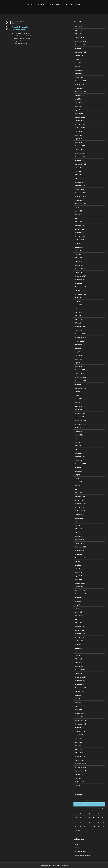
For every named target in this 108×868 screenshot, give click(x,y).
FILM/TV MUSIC (40, 4)
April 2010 (79, 662)
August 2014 (79, 475)
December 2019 (81, 276)
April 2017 (79, 363)
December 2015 (81, 420)
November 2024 (81, 84)
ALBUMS (66, 4)
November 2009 (81, 681)
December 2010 (81, 634)
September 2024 (81, 92)
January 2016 (80, 417)
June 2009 (79, 699)
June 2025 (79, 63)
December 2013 (81, 504)
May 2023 (79, 135)
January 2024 (80, 121)
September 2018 (81, 301)
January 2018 (80, 330)
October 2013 (80, 511)
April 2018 (79, 319)
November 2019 (81, 280)
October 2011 (80, 597)
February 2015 (80, 457)
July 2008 (78, 738)
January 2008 (80, 760)
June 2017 (79, 355)
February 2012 (80, 583)
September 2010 (81, 644)
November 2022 (81, 157)
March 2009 (79, 709)
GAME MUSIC (50, 4)
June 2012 (79, 569)
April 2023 (79, 139)
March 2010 (79, 666)
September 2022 (81, 164)
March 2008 (79, 753)
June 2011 (79, 612)
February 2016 (80, 413)
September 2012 (81, 558)
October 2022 (80, 160)
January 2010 (80, 673)
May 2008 (79, 746)
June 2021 (79, 211)
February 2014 (80, 496)
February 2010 (80, 670)
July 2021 (78, 207)
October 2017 (80, 341)
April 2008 (79, 749)
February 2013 (80, 540)
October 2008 (80, 728)
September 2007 (81, 771)
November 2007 (81, 767)
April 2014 (79, 489)
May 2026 (79, 27)
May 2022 (79, 175)
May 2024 (79, 106)
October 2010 (80, 641)
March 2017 (79, 366)
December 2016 (81, 377)
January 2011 (80, 630)
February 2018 (80, 326)
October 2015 (80, 428)
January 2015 (80, 460)
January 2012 (80, 587)
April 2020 (79, 261)
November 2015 (81, 424)
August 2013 (79, 518)
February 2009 (80, 713)
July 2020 (78, 251)
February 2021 (80, 225)
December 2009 (81, 677)
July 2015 (78, 438)
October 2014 (80, 467)
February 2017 (80, 370)
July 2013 (78, 522)
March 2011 (79, 623)
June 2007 (79, 778)
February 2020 (80, 269)
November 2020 (81, 236)
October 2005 (80, 782)
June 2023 (79, 131)
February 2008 (80, 756)
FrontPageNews (81, 851)
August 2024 (79, 95)
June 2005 (79, 785)
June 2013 (79, 525)
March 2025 (79, 70)
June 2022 (79, 171)
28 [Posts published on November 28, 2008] (94, 827)
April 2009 (79, 706)
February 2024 (80, 117)
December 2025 (81, 41)
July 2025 (78, 59)
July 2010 (78, 652)
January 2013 (80, 543)
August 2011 (79, 605)
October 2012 (80, 554)
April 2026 (79, 30)
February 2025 (80, 74)
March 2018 (79, 323)
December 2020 (81, 233)
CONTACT (79, 4)
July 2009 (78, 695)
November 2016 (81, 381)
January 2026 (80, 37)
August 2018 (79, 305)
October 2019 (80, 283)
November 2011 (81, 594)
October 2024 (80, 88)
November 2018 (81, 294)
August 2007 (79, 774)
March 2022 (79, 182)
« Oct (75, 830)
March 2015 (79, 453)
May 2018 (79, 316)
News (77, 844)
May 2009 (79, 702)
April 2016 (79, 406)
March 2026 (79, 34)
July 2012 (78, 565)
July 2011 (78, 608)
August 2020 (79, 247)
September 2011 (81, 601)
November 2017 (81, 337)
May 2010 (79, 659)
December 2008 (81, 720)
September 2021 (81, 204)
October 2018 (80, 298)
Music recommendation (83, 855)
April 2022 (79, 178)
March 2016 (79, 410)
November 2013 (81, 507)
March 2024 (79, 113)
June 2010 (79, 655)
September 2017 (81, 345)
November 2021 (81, 196)
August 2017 (79, 348)
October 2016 (80, 384)
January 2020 (80, 272)
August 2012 (79, 561)
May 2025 (79, 66)
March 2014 (79, 493)
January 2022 (80, 189)
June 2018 (79, 312)
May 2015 (79, 446)
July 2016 (78, 395)
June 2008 (79, 742)
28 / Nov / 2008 (17, 21)
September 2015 (81, 431)
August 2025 (79, 56)
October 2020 (80, 240)
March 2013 (79, 536)
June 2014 (79, 482)
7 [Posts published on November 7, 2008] (94, 813)
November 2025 (81, 45)
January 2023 (80, 149)
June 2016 (79, 399)
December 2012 (81, 547)
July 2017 (78, 352)
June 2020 (79, 254)
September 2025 (81, 52)
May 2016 (79, 402)
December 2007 (81, 764)
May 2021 (79, 214)
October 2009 (80, 684)
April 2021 (79, 218)
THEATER (58, 4)
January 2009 (80, 717)
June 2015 (79, 442)
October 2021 (80, 200)
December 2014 (81, 464)
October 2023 (80, 128)
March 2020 (79, 265)
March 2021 (79, 222)
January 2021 (80, 229)
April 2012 (79, 576)
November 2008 (81, 724)
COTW (78, 848)
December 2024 (81, 81)
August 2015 (79, 435)
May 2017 (79, 359)
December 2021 (81, 193)
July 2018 (78, 308)
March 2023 (79, 142)
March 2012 (79, 579)
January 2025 (80, 77)
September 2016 (81, 388)
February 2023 (80, 146)
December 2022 (81, 153)
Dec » (80, 830)
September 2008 (81, 731)
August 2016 (79, 392)
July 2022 (78, 168)
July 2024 (78, 99)
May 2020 (79, 258)
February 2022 (80, 186)
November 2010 (81, 637)
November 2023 (81, 124)
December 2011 (81, 590)
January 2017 (80, 373)
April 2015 (79, 449)
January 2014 (80, 500)
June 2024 (79, 103)
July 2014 (78, 478)
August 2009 (79, 691)
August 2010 (79, 648)
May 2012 (79, 572)
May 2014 (79, 485)
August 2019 (79, 290)
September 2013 (81, 514)
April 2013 (79, 532)
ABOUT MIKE (30, 4)
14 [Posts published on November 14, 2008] (94, 818)
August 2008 (79, 735)
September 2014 (81, 471)
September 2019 (81, 287)
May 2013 (79, 529)
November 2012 (81, 550)
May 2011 (79, 616)
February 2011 (80, 626)
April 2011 (79, 619)
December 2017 (81, 334)
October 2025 (80, 48)
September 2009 (81, 688)
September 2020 (81, 243)
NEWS (72, 4)
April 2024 (79, 110)
